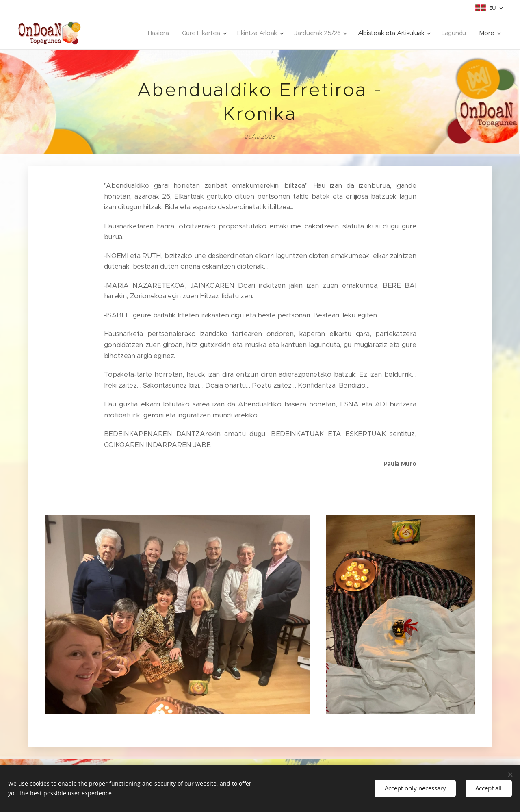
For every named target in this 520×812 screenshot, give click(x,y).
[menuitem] (152, 33)
